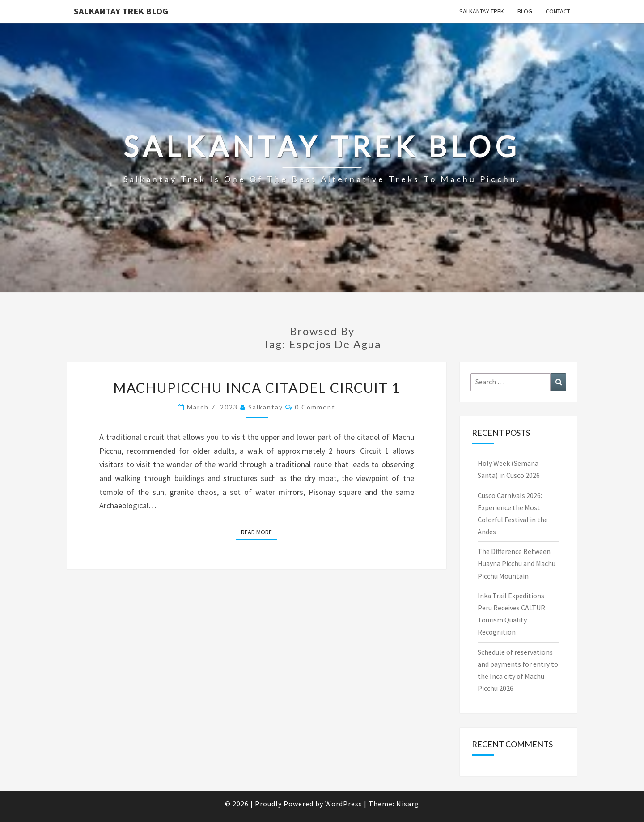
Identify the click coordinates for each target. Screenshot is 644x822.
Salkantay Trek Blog (121, 11)
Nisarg (408, 804)
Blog (525, 11)
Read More (259, 532)
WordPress (344, 804)
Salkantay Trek (482, 11)
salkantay (266, 407)
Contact (558, 11)
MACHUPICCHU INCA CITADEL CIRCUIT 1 (257, 388)
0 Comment (315, 407)
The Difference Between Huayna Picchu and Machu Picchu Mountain (517, 563)
